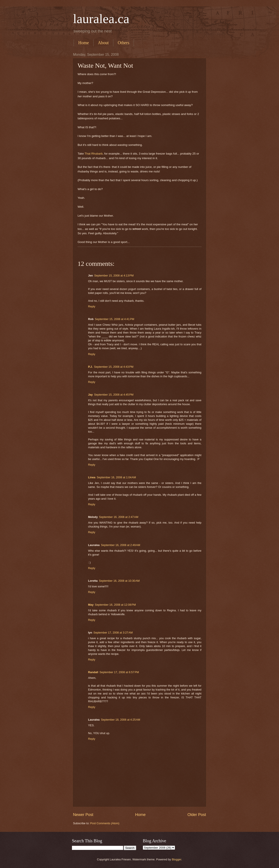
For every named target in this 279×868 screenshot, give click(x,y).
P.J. (90, 367)
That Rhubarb (94, 154)
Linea (92, 477)
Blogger (177, 859)
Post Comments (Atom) (105, 823)
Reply (92, 306)
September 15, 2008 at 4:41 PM (115, 319)
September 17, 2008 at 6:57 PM (119, 672)
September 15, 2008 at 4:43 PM (114, 367)
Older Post (197, 815)
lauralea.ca (101, 19)
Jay (90, 395)
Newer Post (83, 815)
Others (123, 43)
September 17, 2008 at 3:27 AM (113, 633)
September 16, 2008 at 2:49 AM (121, 545)
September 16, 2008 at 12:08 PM (115, 605)
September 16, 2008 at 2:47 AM (119, 517)
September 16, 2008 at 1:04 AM (116, 477)
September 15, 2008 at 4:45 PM (114, 395)
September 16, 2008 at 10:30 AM (119, 581)
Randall (93, 672)
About (103, 43)
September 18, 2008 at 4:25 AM (121, 720)
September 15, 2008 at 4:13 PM (114, 276)
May (91, 605)
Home (84, 43)
